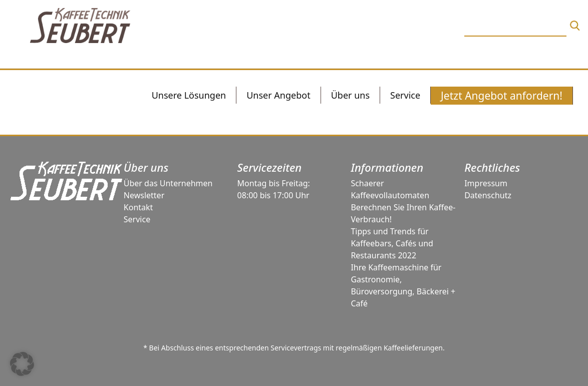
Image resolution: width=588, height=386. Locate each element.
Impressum (486, 183)
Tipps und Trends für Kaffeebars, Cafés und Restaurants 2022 (392, 243)
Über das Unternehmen (168, 183)
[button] (22, 364)
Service (137, 219)
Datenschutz (488, 195)
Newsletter (144, 195)
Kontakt (138, 207)
